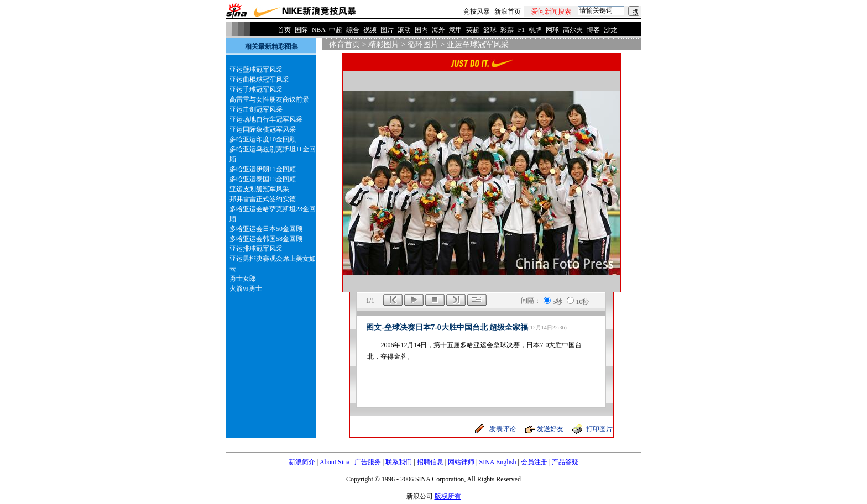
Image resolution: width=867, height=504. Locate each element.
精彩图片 (384, 44)
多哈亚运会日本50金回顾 (266, 229)
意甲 (456, 30)
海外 (438, 30)
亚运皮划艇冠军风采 (259, 189)
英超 (473, 30)
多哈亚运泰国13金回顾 (263, 179)
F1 (521, 30)
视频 (370, 30)
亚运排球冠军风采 (256, 249)
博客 (593, 30)
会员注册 (534, 462)
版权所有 (448, 496)
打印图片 (599, 429)
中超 (336, 30)
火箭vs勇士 (246, 288)
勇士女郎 (243, 279)
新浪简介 (302, 462)
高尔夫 (573, 30)
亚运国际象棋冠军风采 (263, 129)
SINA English (497, 462)
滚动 (404, 30)
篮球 (490, 30)
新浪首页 (508, 12)
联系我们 (399, 462)
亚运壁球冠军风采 (256, 70)
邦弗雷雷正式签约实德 (263, 199)
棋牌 (535, 30)
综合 (353, 30)
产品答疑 (565, 462)
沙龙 (610, 30)
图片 (387, 30)
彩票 (507, 30)
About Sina (335, 462)
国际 (301, 30)
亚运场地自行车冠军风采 (266, 119)
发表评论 (503, 429)
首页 (284, 30)
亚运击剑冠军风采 (256, 109)
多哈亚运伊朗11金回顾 (263, 169)
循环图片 (423, 44)
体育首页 (344, 44)
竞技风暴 (477, 12)
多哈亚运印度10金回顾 (263, 139)
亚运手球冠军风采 (256, 90)
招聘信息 (430, 462)
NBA (319, 30)
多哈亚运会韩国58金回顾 (266, 239)
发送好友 (550, 429)
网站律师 (461, 462)
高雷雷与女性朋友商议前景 (269, 99)
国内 (421, 30)
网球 (552, 30)
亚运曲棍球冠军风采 (259, 80)
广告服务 (368, 462)
